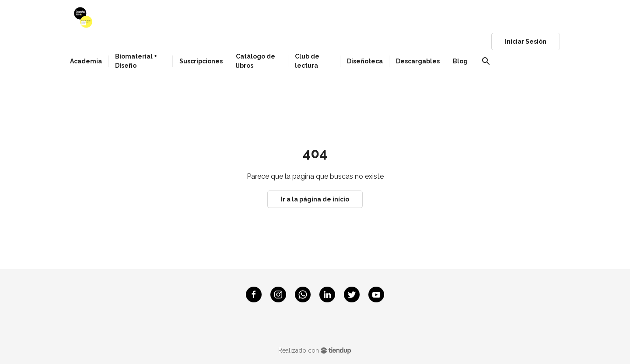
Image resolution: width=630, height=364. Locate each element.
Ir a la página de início (315, 199)
